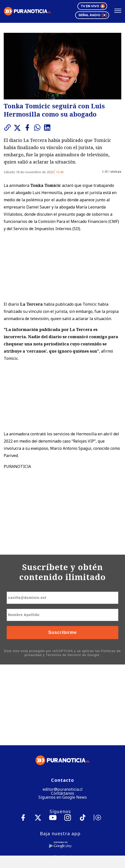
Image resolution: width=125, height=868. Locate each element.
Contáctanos (63, 715)
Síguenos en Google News (63, 719)
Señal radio (92, 15)
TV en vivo (92, 6)
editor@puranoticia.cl (63, 711)
